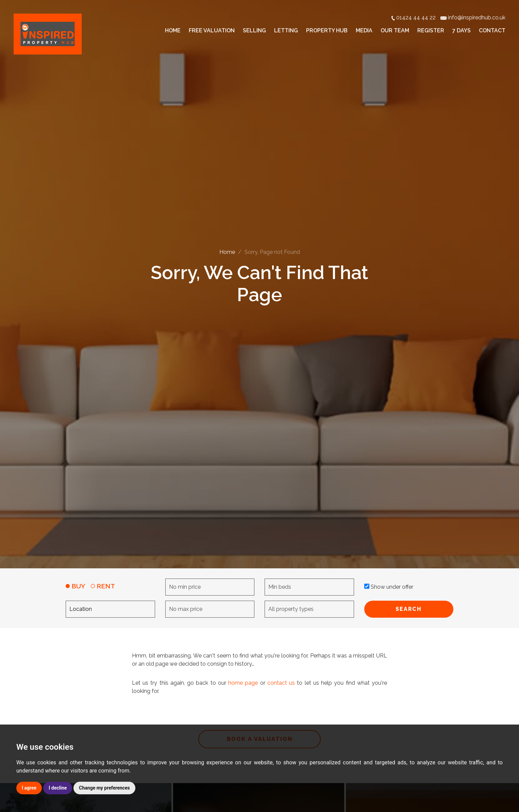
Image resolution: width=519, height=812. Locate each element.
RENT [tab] (103, 586)
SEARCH (409, 609)
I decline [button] (58, 788)
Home (173, 30)
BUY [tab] (75, 586)
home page (243, 683)
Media (364, 30)
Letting (286, 30)
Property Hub (327, 30)
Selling (254, 30)
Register (431, 30)
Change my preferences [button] (104, 788)
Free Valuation (212, 30)
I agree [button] (29, 788)
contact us (281, 683)
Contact (492, 30)
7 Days (462, 30)
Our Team (395, 30)
